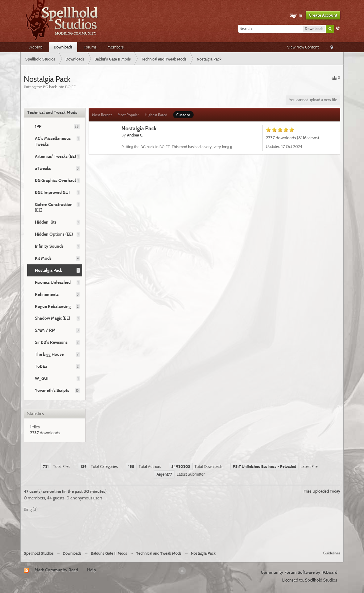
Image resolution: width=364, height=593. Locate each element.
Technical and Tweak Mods (52, 112)
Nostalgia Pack (48, 270)
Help (92, 570)
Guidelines (332, 553)
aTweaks (43, 168)
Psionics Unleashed (53, 282)
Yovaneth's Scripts (52, 390)
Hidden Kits (46, 222)
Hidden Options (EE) (54, 234)
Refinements (47, 294)
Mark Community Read (56, 570)
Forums (90, 47)
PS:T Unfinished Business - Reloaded (264, 466)
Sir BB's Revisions (51, 342)
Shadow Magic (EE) (52, 318)
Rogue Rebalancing (53, 306)
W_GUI (42, 378)
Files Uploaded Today (322, 491)
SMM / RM (45, 330)
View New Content (303, 47)
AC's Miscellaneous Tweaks (53, 141)
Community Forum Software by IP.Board (299, 572)
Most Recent (102, 115)
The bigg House (49, 354)
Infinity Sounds (49, 246)
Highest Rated (156, 115)
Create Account (323, 15)
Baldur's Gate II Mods (109, 553)
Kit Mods (43, 258)
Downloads (63, 47)
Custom (183, 115)
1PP (38, 126)
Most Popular (128, 115)
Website (36, 47)
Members (115, 47)
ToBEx (41, 366)
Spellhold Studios (39, 553)
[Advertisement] (182, 529)
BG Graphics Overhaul (55, 180)
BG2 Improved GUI (52, 192)
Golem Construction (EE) (54, 207)
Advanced (338, 28)
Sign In (296, 15)
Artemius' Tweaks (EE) (55, 156)
